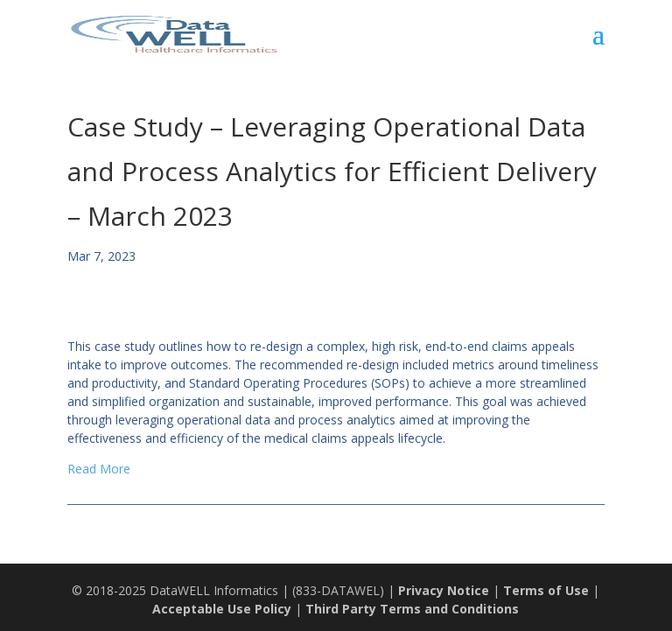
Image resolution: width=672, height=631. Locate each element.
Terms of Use (546, 590)
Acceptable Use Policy (222, 609)
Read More (99, 469)
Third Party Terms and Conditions (412, 609)
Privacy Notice (444, 590)
